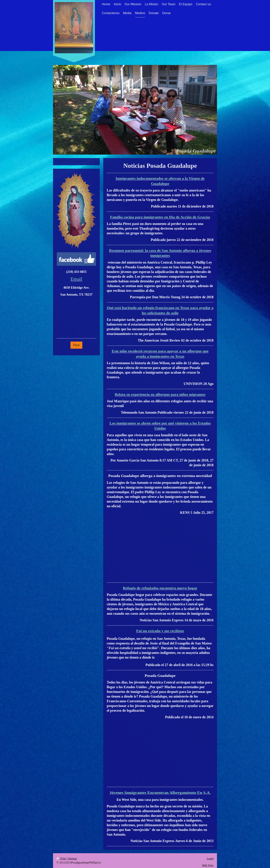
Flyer (76, 345)
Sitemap (72, 859)
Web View (208, 865)
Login (210, 859)
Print (61, 859)
